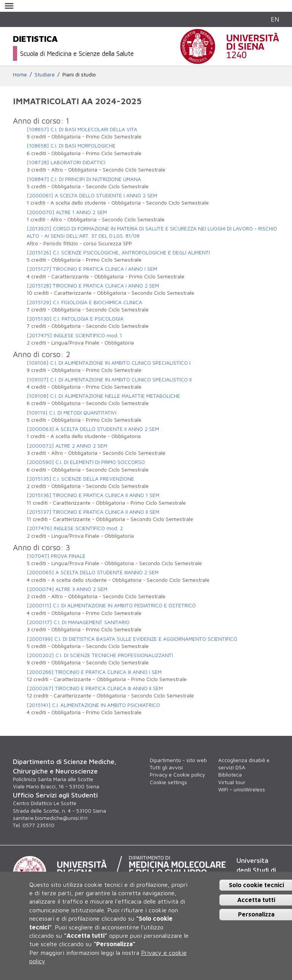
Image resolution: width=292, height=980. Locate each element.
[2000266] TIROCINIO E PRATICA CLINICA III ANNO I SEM (94, 672)
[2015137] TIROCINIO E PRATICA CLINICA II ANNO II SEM (93, 512)
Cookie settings (168, 782)
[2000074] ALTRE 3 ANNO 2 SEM (67, 589)
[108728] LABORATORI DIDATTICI (66, 162)
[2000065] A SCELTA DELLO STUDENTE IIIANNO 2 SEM (93, 572)
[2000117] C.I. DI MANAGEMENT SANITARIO (78, 622)
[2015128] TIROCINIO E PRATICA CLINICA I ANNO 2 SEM (93, 286)
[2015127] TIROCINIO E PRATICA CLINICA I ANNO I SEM (92, 269)
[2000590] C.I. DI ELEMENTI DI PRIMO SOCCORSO (86, 462)
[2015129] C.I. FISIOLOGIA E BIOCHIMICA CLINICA (84, 302)
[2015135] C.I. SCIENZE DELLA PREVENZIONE (80, 479)
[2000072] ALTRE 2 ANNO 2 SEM (67, 446)
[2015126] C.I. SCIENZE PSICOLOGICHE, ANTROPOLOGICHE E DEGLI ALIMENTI (118, 253)
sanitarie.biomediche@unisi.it (50, 818)
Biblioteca (230, 775)
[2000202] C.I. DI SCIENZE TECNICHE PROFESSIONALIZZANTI (100, 655)
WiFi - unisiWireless (242, 789)
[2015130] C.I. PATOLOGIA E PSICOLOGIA (75, 319)
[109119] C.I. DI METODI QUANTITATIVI (71, 413)
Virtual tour (232, 782)
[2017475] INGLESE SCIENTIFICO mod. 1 (74, 335)
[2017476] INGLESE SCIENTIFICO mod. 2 (75, 528)
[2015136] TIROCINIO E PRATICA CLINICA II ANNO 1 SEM (93, 495)
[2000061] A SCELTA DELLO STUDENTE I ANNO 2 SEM (92, 195)
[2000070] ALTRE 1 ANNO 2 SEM (67, 212)
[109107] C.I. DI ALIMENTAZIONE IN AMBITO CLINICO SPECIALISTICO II (109, 380)
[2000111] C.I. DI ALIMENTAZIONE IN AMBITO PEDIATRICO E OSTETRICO (111, 605)
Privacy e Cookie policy (177, 775)
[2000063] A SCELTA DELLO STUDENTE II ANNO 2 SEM (93, 429)
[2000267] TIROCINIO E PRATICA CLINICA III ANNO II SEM (95, 688)
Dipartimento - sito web (178, 760)
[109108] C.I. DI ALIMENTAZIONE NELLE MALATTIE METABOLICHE (103, 396)
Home (20, 75)
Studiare (45, 75)
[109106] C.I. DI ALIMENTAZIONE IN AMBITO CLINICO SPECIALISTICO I (109, 363)
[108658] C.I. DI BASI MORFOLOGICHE (71, 146)
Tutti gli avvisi (166, 767)
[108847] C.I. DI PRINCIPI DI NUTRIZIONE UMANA (84, 179)
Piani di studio (79, 75)
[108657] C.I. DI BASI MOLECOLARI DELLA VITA (82, 129)
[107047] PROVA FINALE (56, 556)
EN (275, 19)
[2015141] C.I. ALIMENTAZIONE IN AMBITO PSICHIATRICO (93, 705)
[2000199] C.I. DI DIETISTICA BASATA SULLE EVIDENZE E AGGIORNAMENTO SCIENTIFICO (132, 639)
